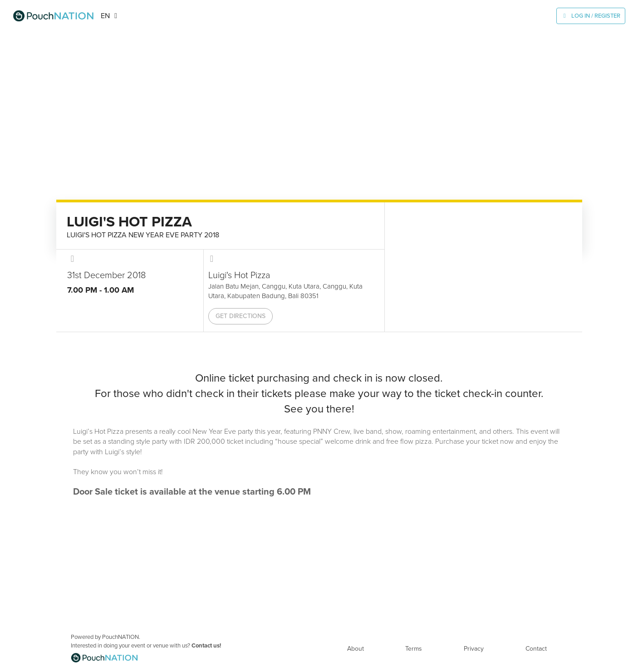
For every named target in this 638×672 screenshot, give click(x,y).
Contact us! (206, 646)
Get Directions (240, 316)
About (356, 649)
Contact (536, 649)
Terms (414, 649)
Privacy (474, 649)
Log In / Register (596, 16)
